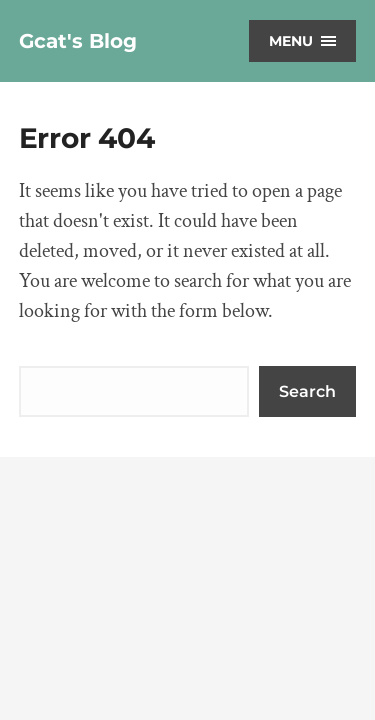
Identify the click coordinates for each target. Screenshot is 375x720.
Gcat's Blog (78, 41)
